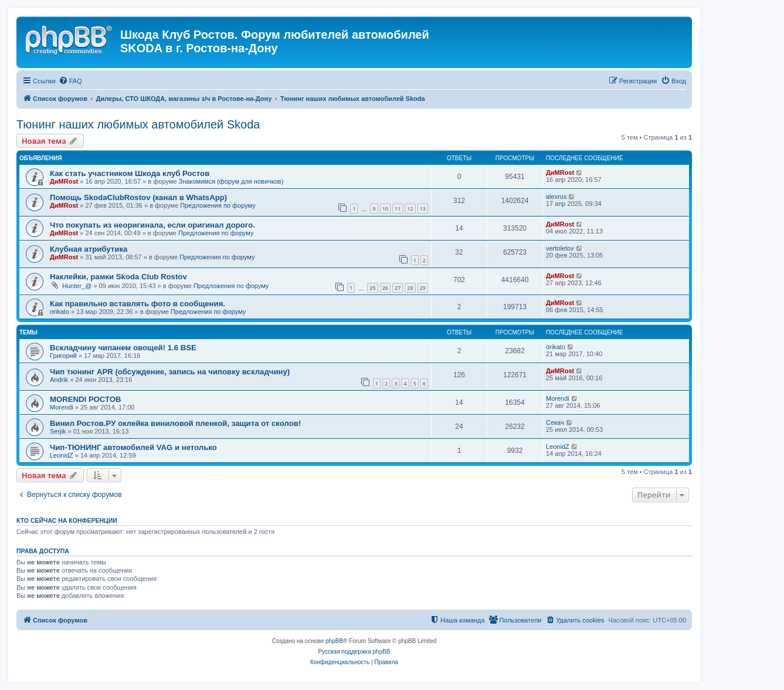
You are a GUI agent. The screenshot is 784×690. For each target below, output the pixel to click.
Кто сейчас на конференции (67, 520)
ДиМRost (64, 181)
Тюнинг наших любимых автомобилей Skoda (138, 124)
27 (398, 288)
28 (410, 288)
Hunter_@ (77, 286)
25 (372, 288)
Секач (555, 422)
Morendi (62, 407)
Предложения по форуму (218, 205)
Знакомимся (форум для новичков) (231, 181)
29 (423, 288)
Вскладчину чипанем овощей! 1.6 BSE (123, 348)
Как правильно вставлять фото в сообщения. (138, 304)
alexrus (556, 197)
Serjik (58, 431)
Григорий (63, 356)
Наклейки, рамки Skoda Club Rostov (118, 277)
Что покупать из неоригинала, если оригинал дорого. (152, 225)
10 (385, 209)
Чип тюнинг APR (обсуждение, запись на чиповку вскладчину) (170, 372)
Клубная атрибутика (89, 249)
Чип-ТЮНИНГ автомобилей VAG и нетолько (133, 447)
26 (385, 288)
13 (423, 209)
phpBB (334, 641)
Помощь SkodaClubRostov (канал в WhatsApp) (138, 197)
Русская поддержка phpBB (354, 652)
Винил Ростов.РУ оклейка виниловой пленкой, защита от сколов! (175, 423)
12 (410, 209)
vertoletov (560, 248)
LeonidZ (62, 455)
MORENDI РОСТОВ (86, 399)
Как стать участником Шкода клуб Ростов (130, 173)
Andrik (59, 380)
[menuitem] (70, 81)
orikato (60, 312)
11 (398, 209)
